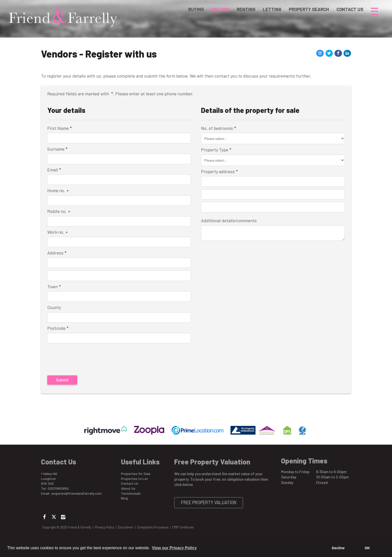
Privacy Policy (105, 527)
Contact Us (350, 11)
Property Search (309, 11)
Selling (220, 11)
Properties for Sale (136, 474)
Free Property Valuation (209, 502)
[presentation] (79, 357)
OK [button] (367, 548)
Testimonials (131, 493)
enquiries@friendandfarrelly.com (76, 493)
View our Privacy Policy (174, 548)
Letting (272, 11)
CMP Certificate (183, 527)
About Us (128, 488)
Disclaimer (126, 527)
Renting (246, 11)
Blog (124, 498)
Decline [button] (338, 548)
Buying (196, 11)
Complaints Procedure (153, 527)
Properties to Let (134, 479)
